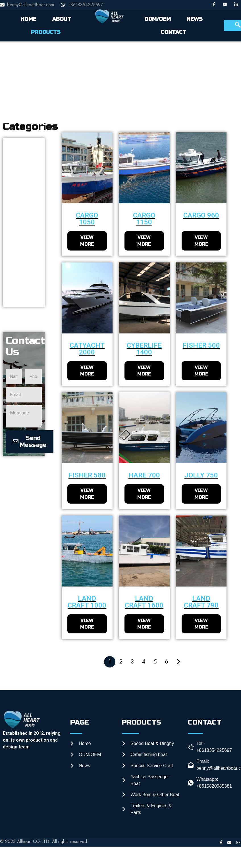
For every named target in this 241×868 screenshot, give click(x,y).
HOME (29, 19)
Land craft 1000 (87, 602)
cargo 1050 (87, 219)
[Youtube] (225, 5)
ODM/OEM (158, 19)
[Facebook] (214, 5)
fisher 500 (201, 345)
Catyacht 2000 (87, 349)
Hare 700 (144, 475)
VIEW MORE (87, 241)
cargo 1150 (144, 219)
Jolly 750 (201, 475)
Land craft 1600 (144, 602)
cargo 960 (201, 215)
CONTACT (174, 32)
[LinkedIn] (236, 5)
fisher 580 (87, 475)
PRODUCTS (46, 32)
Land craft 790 (201, 602)
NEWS (195, 19)
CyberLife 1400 (144, 349)
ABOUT (62, 19)
